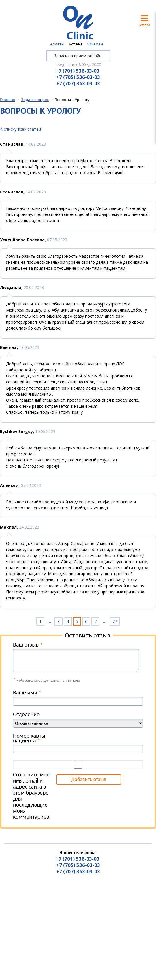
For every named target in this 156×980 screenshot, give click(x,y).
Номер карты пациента (29, 738)
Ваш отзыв (28, 645)
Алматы (57, 44)
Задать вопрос (35, 100)
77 (115, 621)
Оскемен (95, 44)
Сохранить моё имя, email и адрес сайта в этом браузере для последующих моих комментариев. (32, 796)
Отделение (26, 714)
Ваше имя (27, 693)
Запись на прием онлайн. (78, 56)
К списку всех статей (20, 129)
